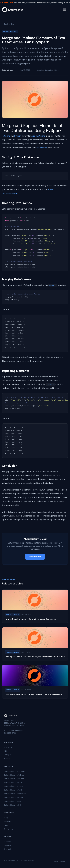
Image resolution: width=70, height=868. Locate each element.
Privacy (63, 862)
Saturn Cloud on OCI (13, 805)
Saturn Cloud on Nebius (14, 775)
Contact (8, 849)
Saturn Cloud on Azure (14, 797)
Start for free (35, 557)
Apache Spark (38, 136)
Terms (56, 862)
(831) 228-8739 (10, 733)
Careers (7, 842)
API (5, 751)
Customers (9, 829)
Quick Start (9, 747)
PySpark (6, 136)
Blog (6, 818)
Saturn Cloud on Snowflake (15, 794)
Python (18, 136)
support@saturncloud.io (14, 730)
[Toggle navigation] (64, 10)
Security (8, 845)
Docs (6, 825)
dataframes (42, 147)
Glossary (8, 821)
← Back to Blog (8, 24)
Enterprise (8, 755)
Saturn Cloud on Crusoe (14, 779)
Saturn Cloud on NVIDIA (14, 786)
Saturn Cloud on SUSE (13, 782)
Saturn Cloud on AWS (13, 790)
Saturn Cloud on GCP (13, 801)
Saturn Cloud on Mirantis (14, 771)
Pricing (7, 759)
